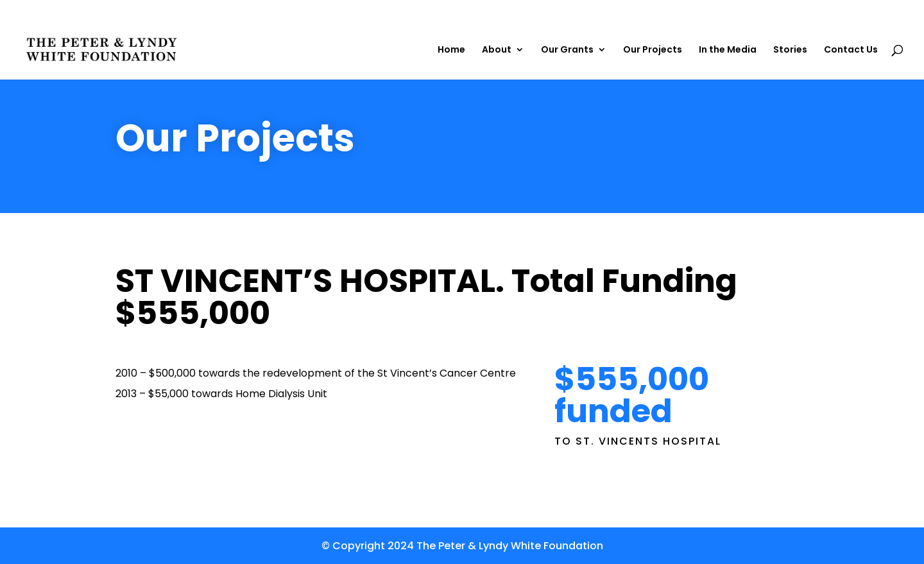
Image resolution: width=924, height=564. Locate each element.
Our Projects (653, 50)
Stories (790, 50)
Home (451, 50)
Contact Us (851, 50)
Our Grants (567, 50)
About (497, 50)
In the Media (728, 50)
